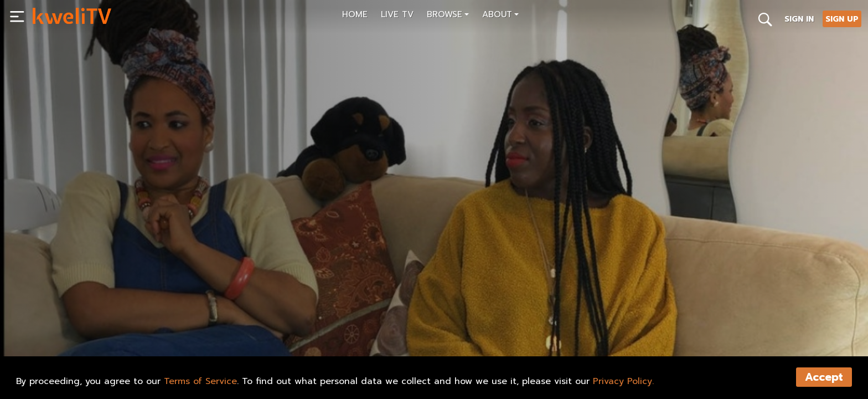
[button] (448, 16)
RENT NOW (146, 339)
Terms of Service (200, 381)
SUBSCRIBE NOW (74, 339)
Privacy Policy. (623, 381)
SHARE (199, 339)
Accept (824, 377)
